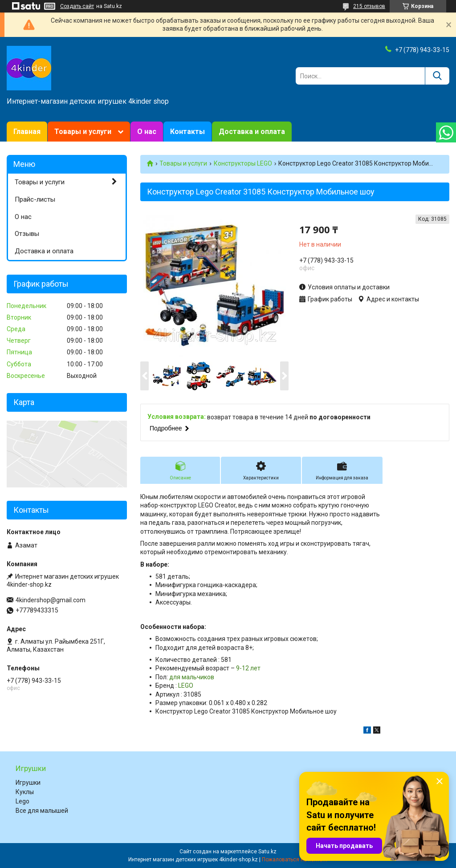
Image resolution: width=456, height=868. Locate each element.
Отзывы (27, 234)
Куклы (25, 792)
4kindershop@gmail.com (51, 600)
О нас (147, 132)
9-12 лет (248, 668)
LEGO (186, 685)
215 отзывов (369, 6)
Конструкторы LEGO (243, 163)
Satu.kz (267, 852)
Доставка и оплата (252, 132)
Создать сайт (77, 6)
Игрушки (28, 783)
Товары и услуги (83, 132)
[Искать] (437, 76)
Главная (27, 132)
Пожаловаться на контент (295, 860)
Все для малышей (42, 811)
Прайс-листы (35, 199)
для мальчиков (192, 677)
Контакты (187, 132)
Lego (22, 801)
